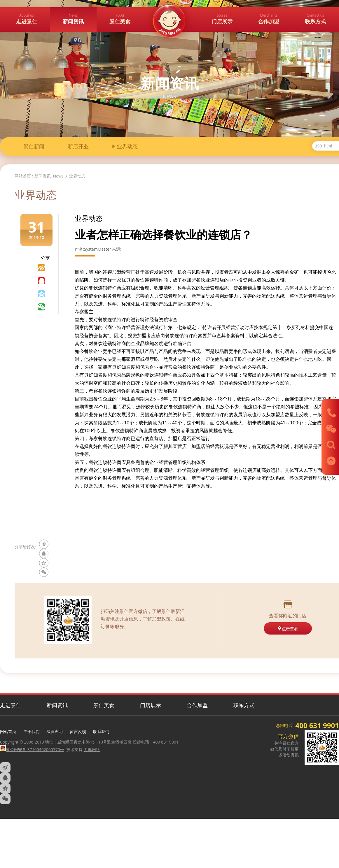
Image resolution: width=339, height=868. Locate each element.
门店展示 (151, 705)
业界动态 (127, 147)
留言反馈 (78, 731)
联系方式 (244, 705)
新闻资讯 (57, 705)
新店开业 (78, 147)
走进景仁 (11, 705)
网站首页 (23, 176)
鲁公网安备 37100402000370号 (32, 750)
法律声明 (55, 731)
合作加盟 (197, 705)
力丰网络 (92, 750)
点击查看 (288, 629)
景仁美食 (104, 705)
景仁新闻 (34, 147)
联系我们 (101, 731)
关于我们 (32, 731)
